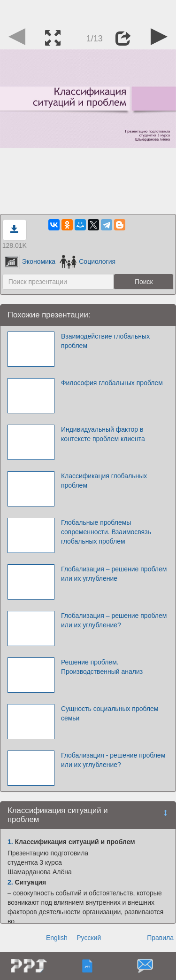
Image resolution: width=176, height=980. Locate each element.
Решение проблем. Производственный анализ (102, 667)
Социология (88, 261)
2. (10, 882)
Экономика (30, 261)
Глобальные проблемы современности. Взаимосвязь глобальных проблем (106, 532)
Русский (89, 938)
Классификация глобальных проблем (104, 481)
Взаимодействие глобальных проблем (105, 341)
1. (10, 842)
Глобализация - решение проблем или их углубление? (113, 760)
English (57, 938)
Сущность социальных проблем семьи (110, 713)
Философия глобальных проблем (112, 383)
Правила (160, 938)
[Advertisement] (88, 12)
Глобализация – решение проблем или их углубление (114, 574)
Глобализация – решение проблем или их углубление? (114, 620)
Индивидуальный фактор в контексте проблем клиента (103, 434)
